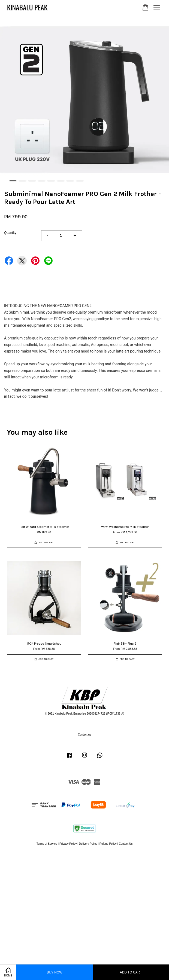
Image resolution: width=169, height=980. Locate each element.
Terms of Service (47, 844)
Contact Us (126, 844)
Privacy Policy (68, 844)
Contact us (85, 735)
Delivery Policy (88, 844)
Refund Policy (108, 844)
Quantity (10, 233)
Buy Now (54, 972)
